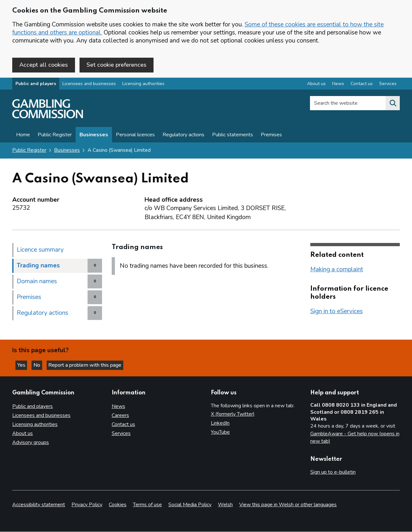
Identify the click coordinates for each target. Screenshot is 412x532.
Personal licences (135, 136)
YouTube (220, 432)
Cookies (118, 505)
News (118, 407)
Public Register (55, 136)
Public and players (36, 85)
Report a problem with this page (90, 364)
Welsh (225, 505)
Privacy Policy (87, 505)
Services (121, 434)
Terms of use (147, 505)
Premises (271, 136)
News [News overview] (338, 85)
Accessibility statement (39, 505)
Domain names (37, 282)
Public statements (233, 136)
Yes (24, 364)
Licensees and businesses (89, 85)
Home (23, 136)
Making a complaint (337, 270)
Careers (120, 416)
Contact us (123, 425)
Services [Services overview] (388, 85)
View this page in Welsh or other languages (288, 505)
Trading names (38, 266)
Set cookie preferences (117, 65)
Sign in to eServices (337, 312)
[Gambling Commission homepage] (48, 118)
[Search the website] (393, 104)
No (42, 364)
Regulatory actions (183, 136)
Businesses (94, 136)
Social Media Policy (190, 505)
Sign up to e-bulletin (333, 472)
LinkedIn (220, 423)
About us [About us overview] (316, 85)
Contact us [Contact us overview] (362, 85)
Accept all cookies (44, 65)
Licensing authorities (143, 85)
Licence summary (40, 251)
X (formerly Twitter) (233, 414)
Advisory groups (31, 443)
